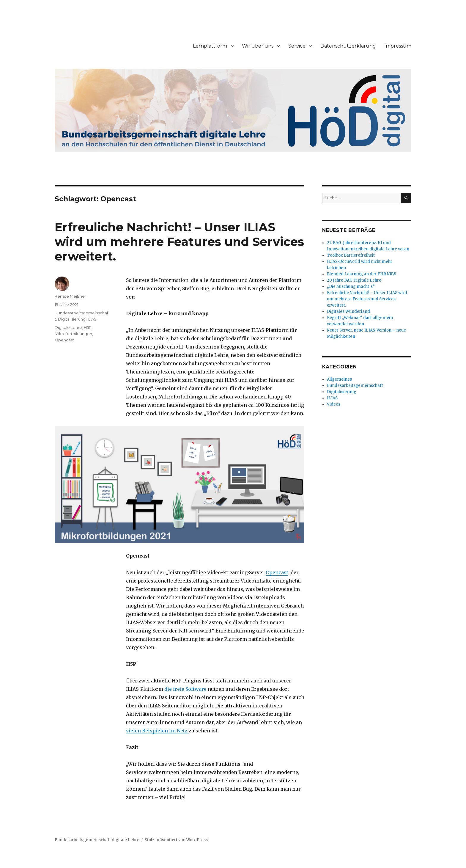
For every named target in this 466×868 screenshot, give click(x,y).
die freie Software (185, 689)
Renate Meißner (70, 296)
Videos (334, 404)
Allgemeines (339, 379)
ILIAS (92, 319)
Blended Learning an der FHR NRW (362, 274)
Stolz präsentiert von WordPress (176, 840)
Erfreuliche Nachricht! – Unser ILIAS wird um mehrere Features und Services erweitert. (179, 242)
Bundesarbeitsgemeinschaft (355, 386)
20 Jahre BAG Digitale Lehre (354, 280)
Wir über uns (258, 46)
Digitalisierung (72, 319)
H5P (88, 327)
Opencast (277, 572)
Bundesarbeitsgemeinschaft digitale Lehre (97, 840)
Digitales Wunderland (348, 311)
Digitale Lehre (68, 327)
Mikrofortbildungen (73, 334)
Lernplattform (210, 46)
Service (297, 46)
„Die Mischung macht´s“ (351, 287)
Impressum (398, 46)
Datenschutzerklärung (348, 46)
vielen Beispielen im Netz (157, 731)
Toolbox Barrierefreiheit (351, 255)
